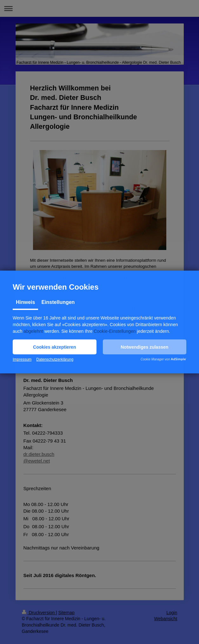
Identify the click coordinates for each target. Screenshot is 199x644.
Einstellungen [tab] (58, 302)
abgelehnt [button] (33, 331)
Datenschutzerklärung (55, 359)
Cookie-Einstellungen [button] (115, 331)
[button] (55, 347)
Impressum (22, 359)
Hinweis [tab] (25, 302)
